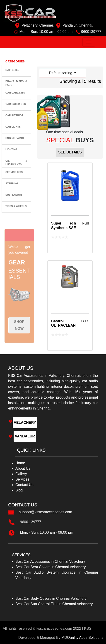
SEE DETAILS (70, 152)
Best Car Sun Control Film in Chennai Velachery (54, 604)
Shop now (19, 334)
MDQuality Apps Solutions (82, 638)
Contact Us (24, 485)
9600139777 (91, 32)
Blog (19, 490)
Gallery (21, 474)
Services (22, 479)
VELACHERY (25, 423)
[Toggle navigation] (89, 42)
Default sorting (61, 73)
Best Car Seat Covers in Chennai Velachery (51, 567)
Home (20, 463)
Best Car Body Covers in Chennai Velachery (51, 598)
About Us (23, 468)
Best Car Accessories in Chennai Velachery (50, 561)
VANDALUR (25, 436)
